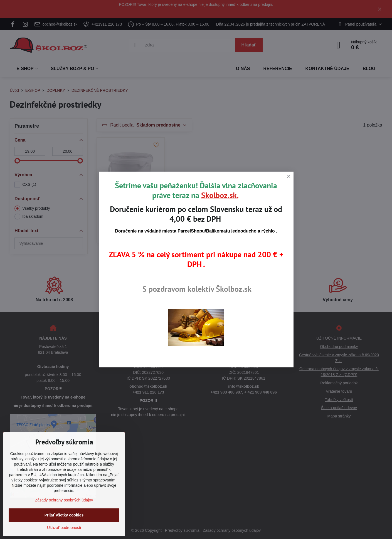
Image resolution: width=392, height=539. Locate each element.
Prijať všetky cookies (64, 515)
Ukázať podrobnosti (64, 528)
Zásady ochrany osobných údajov (64, 500)
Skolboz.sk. (220, 195)
